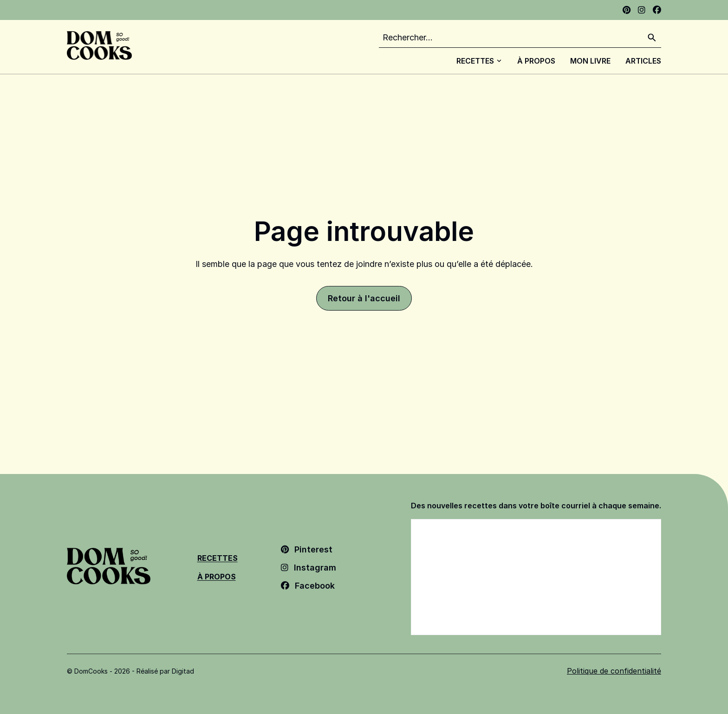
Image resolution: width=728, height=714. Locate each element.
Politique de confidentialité (614, 671)
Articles (643, 61)
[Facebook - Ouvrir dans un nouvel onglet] (657, 10)
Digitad (183, 671)
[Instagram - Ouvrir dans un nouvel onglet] (642, 10)
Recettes (479, 61)
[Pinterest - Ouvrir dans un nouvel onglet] (627, 10)
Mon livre (590, 61)
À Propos (536, 61)
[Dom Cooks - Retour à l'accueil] (99, 45)
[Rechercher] (652, 38)
